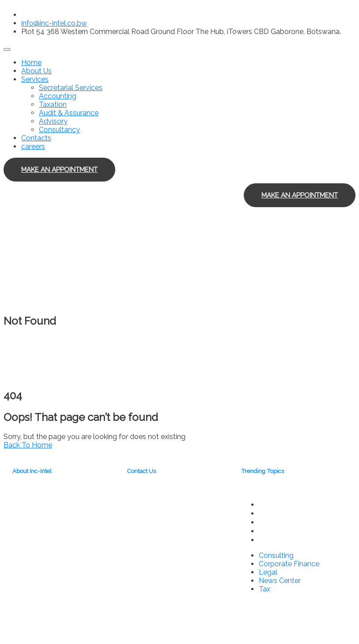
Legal (268, 522)
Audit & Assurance (69, 113)
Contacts (36, 138)
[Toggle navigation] (7, 49)
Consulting (277, 504)
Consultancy (59, 130)
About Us (36, 71)
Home (31, 63)
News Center (282, 531)
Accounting (58, 96)
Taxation (53, 104)
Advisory (53, 121)
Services (35, 79)
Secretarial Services (71, 88)
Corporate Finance (291, 513)
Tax (265, 540)
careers (33, 146)
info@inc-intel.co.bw (54, 23)
